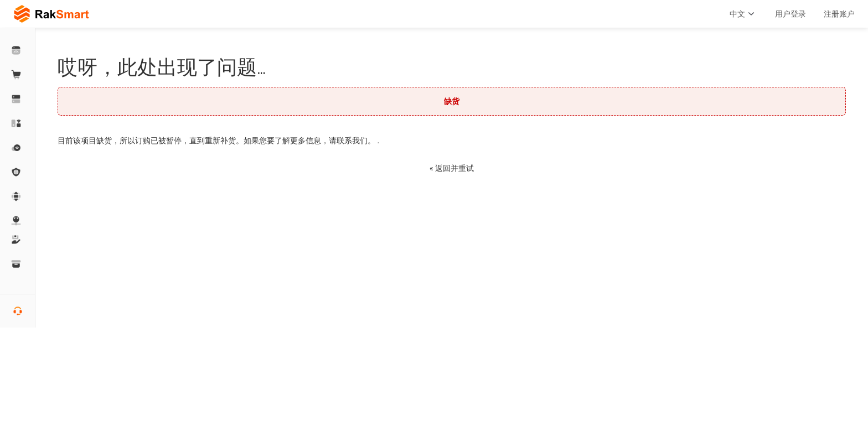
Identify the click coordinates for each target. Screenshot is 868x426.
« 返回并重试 (452, 168)
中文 (743, 14)
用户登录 (790, 14)
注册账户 (839, 14)
